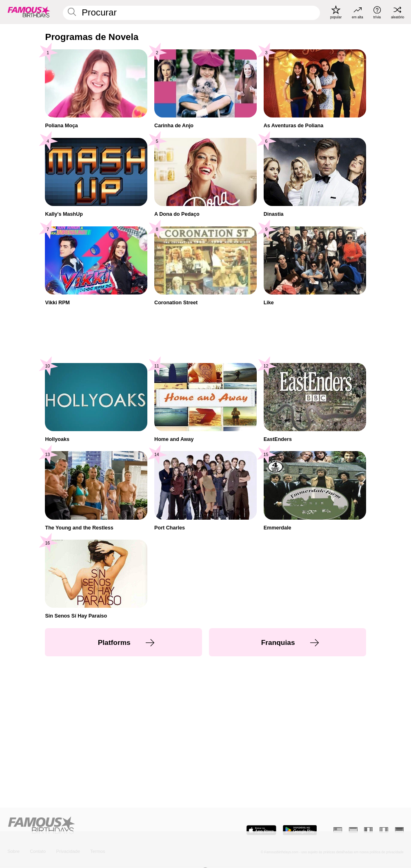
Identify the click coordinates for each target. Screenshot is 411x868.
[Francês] (368, 830)
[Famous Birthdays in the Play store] (300, 830)
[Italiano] (384, 830)
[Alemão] (399, 830)
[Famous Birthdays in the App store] (261, 830)
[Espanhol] (353, 830)
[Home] (105, 826)
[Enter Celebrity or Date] (191, 13)
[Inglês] (338, 830)
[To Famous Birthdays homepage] (29, 12)
